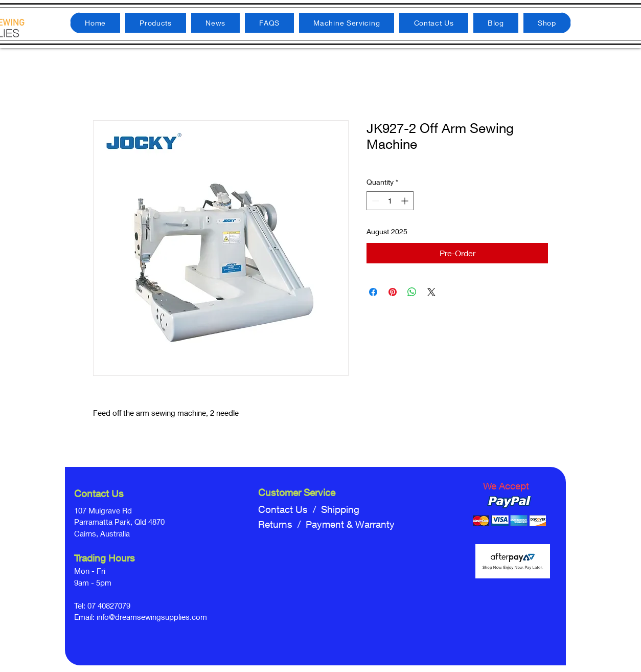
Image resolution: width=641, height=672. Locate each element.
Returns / (282, 524)
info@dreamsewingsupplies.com (152, 617)
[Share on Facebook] (373, 292)
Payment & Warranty (350, 524)
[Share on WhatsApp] (412, 292)
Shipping (340, 509)
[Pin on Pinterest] (393, 292)
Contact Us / (290, 509)
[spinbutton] (390, 201)
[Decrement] (374, 201)
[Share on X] (431, 292)
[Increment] (406, 201)
